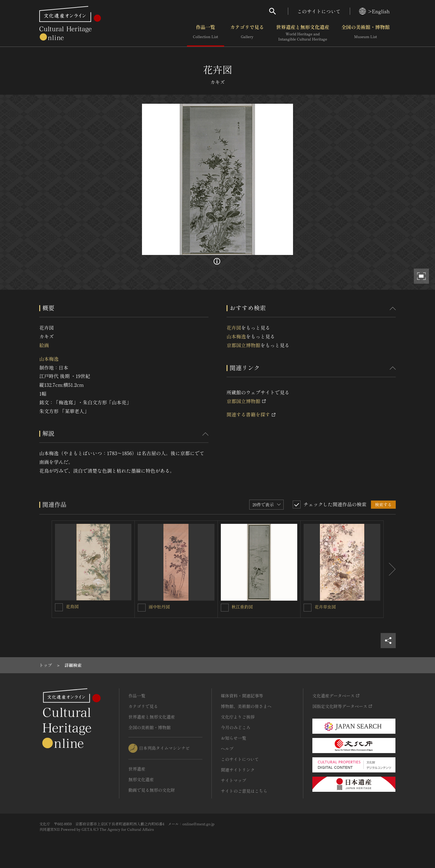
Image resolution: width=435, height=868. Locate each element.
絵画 (44, 345)
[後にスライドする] (390, 569)
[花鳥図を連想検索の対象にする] (59, 607)
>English (374, 11)
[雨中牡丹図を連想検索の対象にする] (142, 608)
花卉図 (234, 328)
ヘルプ (227, 749)
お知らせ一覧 (234, 738)
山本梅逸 (49, 359)
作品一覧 (206, 33)
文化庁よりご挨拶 (238, 717)
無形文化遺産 (141, 779)
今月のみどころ (236, 727)
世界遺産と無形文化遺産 (303, 33)
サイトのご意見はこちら (244, 791)
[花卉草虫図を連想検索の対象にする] (308, 608)
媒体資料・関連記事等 (242, 696)
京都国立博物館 (243, 345)
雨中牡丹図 (159, 607)
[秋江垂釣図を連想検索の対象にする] (225, 608)
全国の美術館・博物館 (366, 33)
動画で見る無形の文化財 (152, 790)
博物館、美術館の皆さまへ (246, 706)
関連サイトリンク (238, 770)
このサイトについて (319, 11)
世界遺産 (137, 769)
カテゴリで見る (247, 33)
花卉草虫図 (325, 607)
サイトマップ (234, 780)
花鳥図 (72, 606)
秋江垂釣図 (242, 607)
